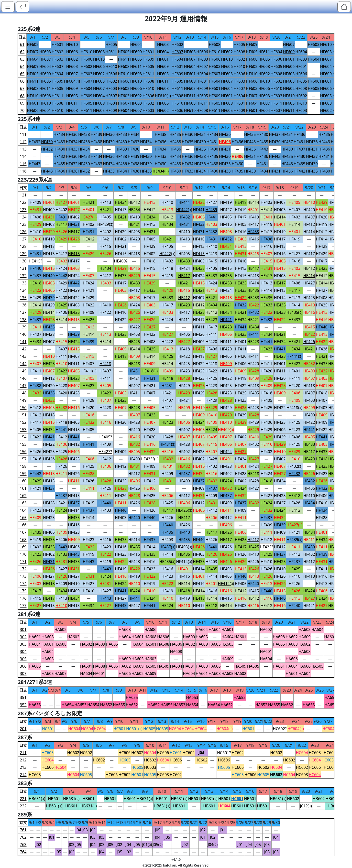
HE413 (150, 202)
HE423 (184, 305)
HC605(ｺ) (330, 760)
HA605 (202, 637)
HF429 (121, 232)
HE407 (35, 364)
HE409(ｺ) (226, 430)
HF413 (105, 202)
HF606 (72, 52)
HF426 (322, 349)
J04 (78, 830)
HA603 (305, 629)
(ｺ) (161, 171)
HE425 (322, 268)
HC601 (48, 729)
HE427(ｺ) (88, 217)
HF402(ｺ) (294, 466)
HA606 (150, 629)
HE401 (49, 202)
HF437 (275, 134)
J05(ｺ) (158, 845)
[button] (8, 7)
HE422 (199, 202)
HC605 (149, 729)
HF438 (84, 134)
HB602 (293, 799)
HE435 (226, 276)
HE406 (49, 290)
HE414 (253, 202)
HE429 (322, 202)
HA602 (61, 629)
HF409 (35, 202)
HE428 (35, 312)
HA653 (192, 697)
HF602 (33, 44)
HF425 (309, 298)
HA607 (61, 673)
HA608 (125, 629)
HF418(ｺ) (294, 408)
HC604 (74, 729)
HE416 (322, 320)
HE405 (294, 202)
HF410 (167, 202)
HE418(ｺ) (150, 371)
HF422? (267, 547)
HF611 (111, 52)
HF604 (136, 44)
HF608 (215, 44)
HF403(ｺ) (184, 547)
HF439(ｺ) (294, 540)
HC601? (224, 753)
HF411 (184, 320)
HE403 (199, 217)
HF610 (72, 44)
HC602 (73, 753)
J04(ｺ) (213, 845)
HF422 (61, 290)
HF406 (184, 334)
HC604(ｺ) (225, 729)
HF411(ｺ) (89, 371)
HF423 (184, 371)
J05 (93, 830)
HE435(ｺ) (295, 312)
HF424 (61, 268)
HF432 (34, 142)
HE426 (61, 232)
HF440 (35, 268)
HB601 (54, 799)
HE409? (121, 261)
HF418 (134, 254)
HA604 (202, 629)
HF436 (72, 134)
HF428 (322, 246)
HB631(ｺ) (37, 799)
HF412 (309, 224)
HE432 (309, 364)
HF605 (111, 44)
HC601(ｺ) (134, 729)
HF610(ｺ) (163, 96)
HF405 (241, 224)
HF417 (253, 224)
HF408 (35, 217)
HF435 (175, 134)
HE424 (74, 342)
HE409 (121, 349)
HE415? (35, 261)
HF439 (97, 134)
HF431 (200, 134)
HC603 (315, 753)
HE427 (61, 202)
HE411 (35, 327)
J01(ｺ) (147, 845)
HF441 (184, 202)
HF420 (309, 210)
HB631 (250, 806)
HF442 (299, 171)
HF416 (241, 232)
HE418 (241, 202)
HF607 (289, 44)
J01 (223, 830)
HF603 (163, 44)
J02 (203, 830)
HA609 (189, 637)
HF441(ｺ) (294, 356)
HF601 (57, 44)
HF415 (105, 246)
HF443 (250, 142)
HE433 (184, 261)
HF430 (109, 134)
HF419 (226, 202)
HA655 (132, 697)
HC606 (125, 753)
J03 (85, 830)
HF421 (105, 239)
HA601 (228, 629)
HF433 (121, 134)
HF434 (59, 134)
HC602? (280, 729)
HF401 (241, 342)
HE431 (35, 210)
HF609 (252, 44)
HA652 (240, 697)
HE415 (253, 254)
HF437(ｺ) (167, 547)
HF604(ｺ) (72, 81)
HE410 (309, 202)
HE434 (121, 202)
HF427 (211, 202)
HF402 (61, 210)
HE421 (88, 202)
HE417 (74, 232)
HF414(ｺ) (184, 562)
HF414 (309, 232)
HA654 (68, 705)
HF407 (280, 202)
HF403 (266, 202)
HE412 (134, 202)
